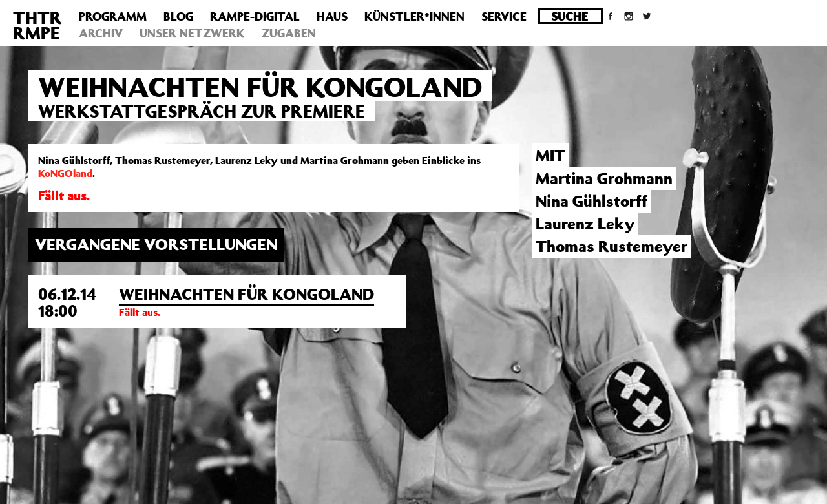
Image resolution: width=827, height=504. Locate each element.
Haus (332, 16)
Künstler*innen (414, 16)
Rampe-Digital (255, 16)
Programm (113, 16)
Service (504, 16)
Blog (178, 16)
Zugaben (289, 33)
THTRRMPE (37, 25)
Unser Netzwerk (192, 33)
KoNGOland (65, 173)
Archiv (101, 33)
